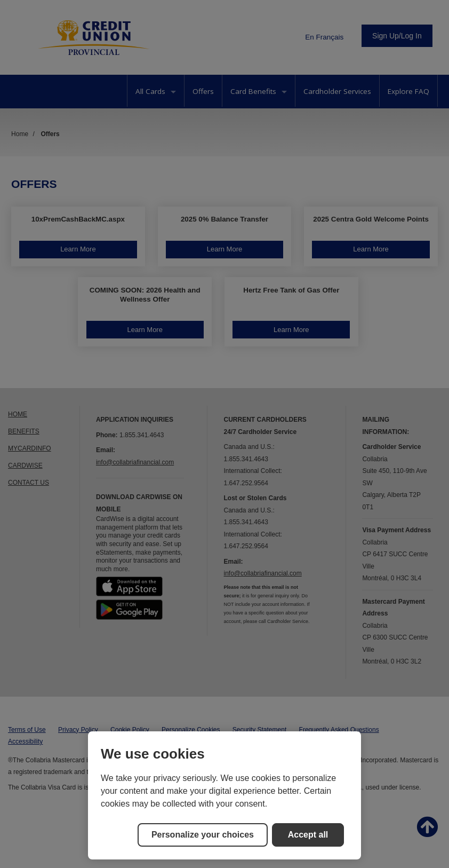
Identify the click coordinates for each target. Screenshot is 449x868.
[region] (224, 795)
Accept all (308, 835)
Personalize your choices (203, 835)
